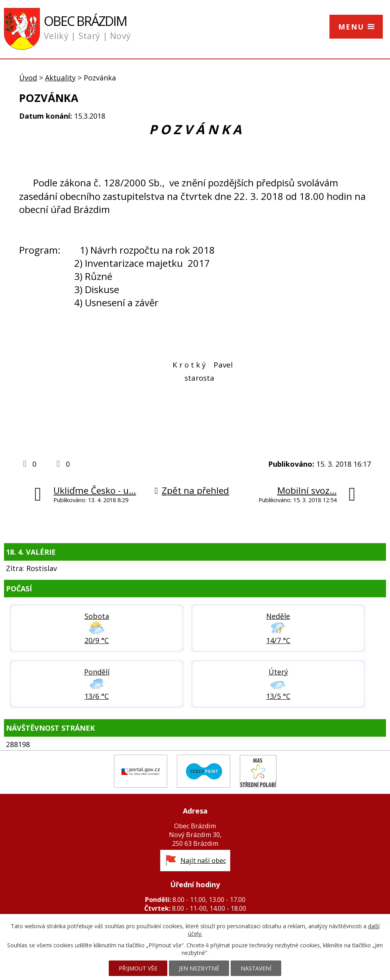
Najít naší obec (203, 861)
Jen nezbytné (199, 968)
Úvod (28, 78)
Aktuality (60, 78)
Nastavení (256, 968)
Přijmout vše (138, 968)
